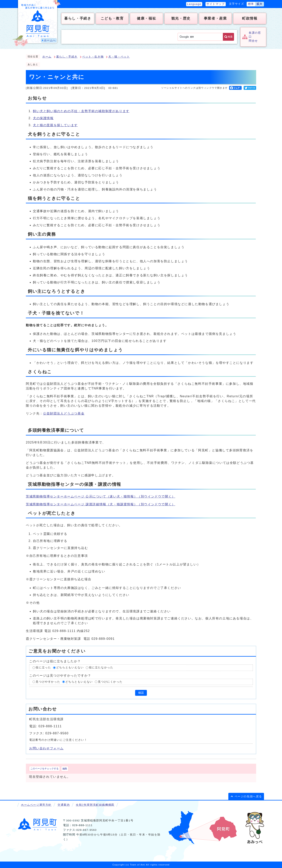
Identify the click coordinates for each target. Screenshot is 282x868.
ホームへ (50, 40)
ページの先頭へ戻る (248, 796)
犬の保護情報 (43, 118)
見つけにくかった (110, 682)
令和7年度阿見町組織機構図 (95, 805)
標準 (251, 4)
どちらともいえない (70, 667)
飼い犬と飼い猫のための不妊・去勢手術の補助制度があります (81, 111)
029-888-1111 (82, 825)
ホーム (47, 57)
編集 (65, 769)
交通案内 (64, 805)
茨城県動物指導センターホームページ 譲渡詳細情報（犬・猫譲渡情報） (101, 504)
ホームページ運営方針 (36, 805)
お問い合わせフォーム (46, 748)
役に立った (43, 667)
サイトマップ (216, 4)
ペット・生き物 (93, 57)
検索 (230, 37)
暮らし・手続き (67, 57)
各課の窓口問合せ (255, 37)
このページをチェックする (44, 769)
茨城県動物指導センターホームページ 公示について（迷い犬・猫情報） (101, 496)
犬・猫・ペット (119, 57)
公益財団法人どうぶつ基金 (64, 413)
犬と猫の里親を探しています (55, 125)
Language (194, 4)
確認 (141, 693)
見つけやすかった (48, 682)
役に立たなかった (101, 667)
